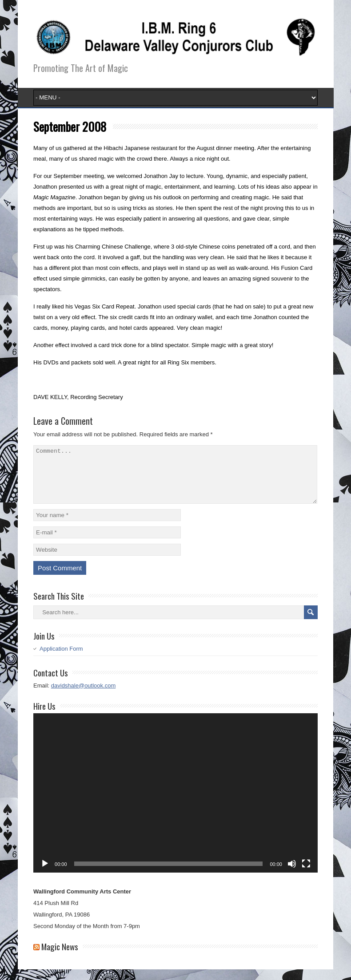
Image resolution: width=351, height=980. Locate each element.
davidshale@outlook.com (83, 696)
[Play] (45, 874)
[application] (175, 804)
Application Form (61, 659)
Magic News (60, 957)
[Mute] (292, 874)
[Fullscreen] (306, 874)
